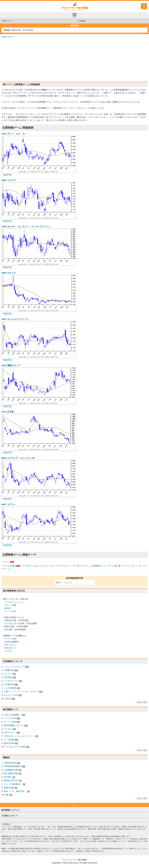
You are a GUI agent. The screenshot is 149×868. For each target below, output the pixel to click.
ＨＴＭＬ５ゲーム (81, 566)
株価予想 (8, 175)
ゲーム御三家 (115, 566)
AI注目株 (8, 630)
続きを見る (142, 702)
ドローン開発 (10, 605)
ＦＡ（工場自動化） (13, 784)
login (144, 8)
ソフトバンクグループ (14, 667)
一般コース (81, 849)
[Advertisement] (74, 60)
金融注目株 (9, 788)
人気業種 (81, 21)
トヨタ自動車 (10, 688)
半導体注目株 (10, 620)
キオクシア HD (11, 695)
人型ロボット (10, 648)
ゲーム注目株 (10, 566)
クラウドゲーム (63, 566)
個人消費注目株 (11, 773)
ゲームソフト (129, 566)
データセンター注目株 (14, 623)
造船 (7, 795)
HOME (4, 37)
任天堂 (8, 699)
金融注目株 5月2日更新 (22, 30)
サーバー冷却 (10, 639)
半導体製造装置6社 (13, 766)
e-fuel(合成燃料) (11, 642)
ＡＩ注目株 (9, 740)
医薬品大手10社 (11, 780)
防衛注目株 (9, 626)
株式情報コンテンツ (11, 810)
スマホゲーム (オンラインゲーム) (38, 566)
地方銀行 (8, 777)
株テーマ (6, 21)
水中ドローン (10, 645)
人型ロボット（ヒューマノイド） (19, 736)
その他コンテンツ (10, 816)
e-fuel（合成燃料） (12, 715)
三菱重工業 (9, 670)
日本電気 (8, 677)
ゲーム (7, 562)
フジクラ (8, 674)
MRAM (7, 608)
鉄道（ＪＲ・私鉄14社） (15, 791)
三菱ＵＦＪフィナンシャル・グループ (21, 691)
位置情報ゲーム (99, 566)
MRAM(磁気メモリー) (14, 725)
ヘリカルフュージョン (14, 602)
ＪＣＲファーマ (11, 681)
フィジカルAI (10, 611)
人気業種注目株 (11, 770)
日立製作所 (9, 684)
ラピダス (8, 651)
